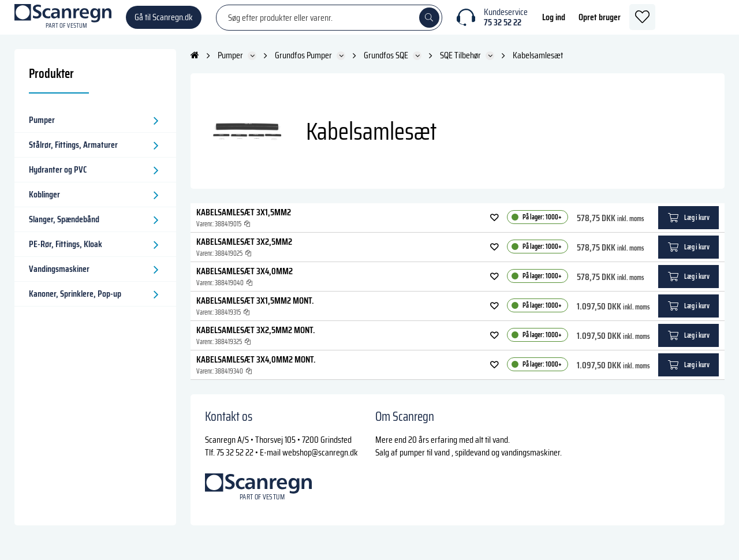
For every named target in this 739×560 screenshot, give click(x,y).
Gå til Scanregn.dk (164, 23)
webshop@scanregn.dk (320, 464)
